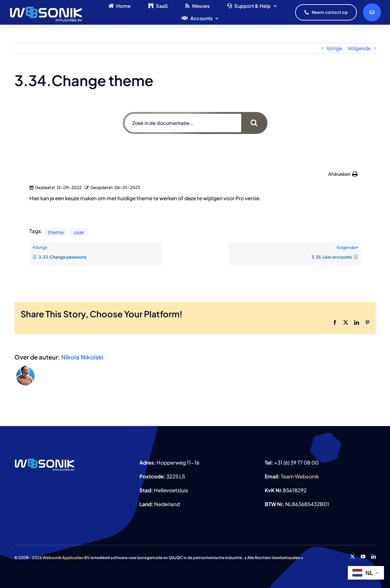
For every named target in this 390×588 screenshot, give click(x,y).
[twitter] (353, 557)
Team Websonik (300, 476)
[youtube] (363, 557)
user (79, 232)
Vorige (334, 48)
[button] (343, 174)
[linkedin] (374, 557)
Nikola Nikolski (82, 357)
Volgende (359, 48)
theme (56, 232)
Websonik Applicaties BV (66, 558)
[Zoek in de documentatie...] (183, 123)
